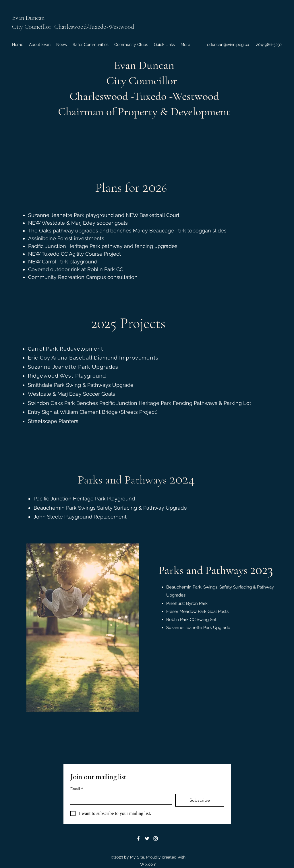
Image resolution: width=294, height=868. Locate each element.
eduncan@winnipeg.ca (228, 44)
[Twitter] (147, 838)
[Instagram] (156, 838)
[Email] (119, 799)
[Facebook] (138, 838)
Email (77, 789)
